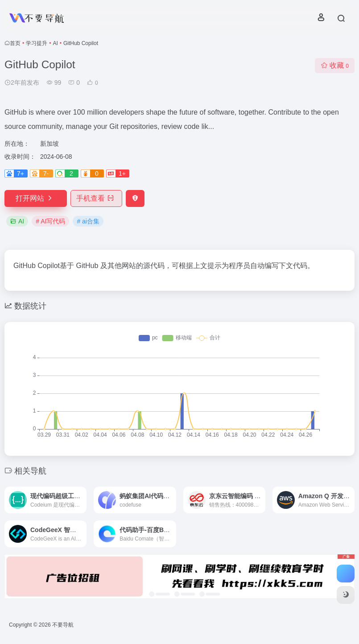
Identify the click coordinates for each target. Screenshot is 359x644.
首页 (15, 43)
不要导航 (63, 625)
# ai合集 (88, 221)
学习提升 (37, 43)
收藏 (335, 65)
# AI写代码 (50, 221)
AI (55, 43)
